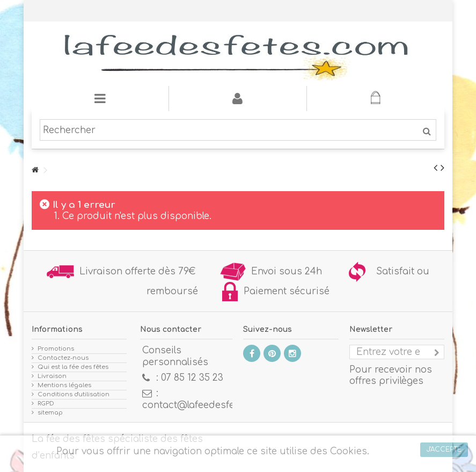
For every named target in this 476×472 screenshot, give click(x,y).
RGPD (46, 404)
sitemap (50, 413)
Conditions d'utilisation (74, 394)
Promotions (56, 349)
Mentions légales (64, 385)
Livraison (52, 376)
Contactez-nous (63, 358)
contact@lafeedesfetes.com (206, 405)
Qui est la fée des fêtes (73, 367)
